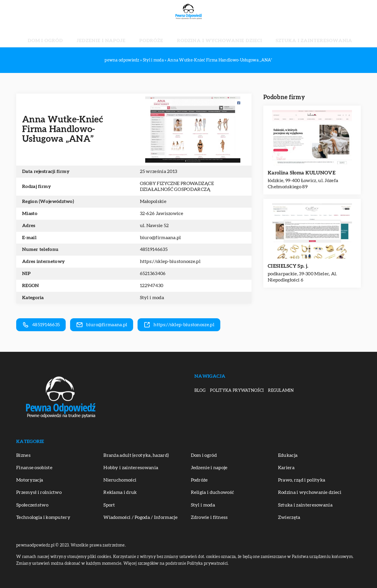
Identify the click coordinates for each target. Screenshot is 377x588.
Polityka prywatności (237, 391)
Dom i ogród (81, 35)
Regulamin (281, 391)
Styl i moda (152, 298)
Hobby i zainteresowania (131, 468)
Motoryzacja (30, 480)
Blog (200, 391)
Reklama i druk (120, 492)
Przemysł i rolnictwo (39, 492)
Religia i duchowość (213, 492)
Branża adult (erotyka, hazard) (136, 455)
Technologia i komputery (43, 517)
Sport (109, 505)
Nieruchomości (120, 480)
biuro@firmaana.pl (161, 238)
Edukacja (288, 455)
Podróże (157, 35)
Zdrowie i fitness (209, 517)
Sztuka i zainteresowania (282, 35)
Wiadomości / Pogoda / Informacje (140, 517)
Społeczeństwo (32, 505)
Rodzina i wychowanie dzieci (209, 35)
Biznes (23, 455)
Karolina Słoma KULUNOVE (302, 173)
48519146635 (154, 249)
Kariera (286, 468)
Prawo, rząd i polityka (302, 480)
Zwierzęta (289, 517)
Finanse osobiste (34, 468)
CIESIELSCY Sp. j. (288, 266)
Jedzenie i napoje (121, 35)
